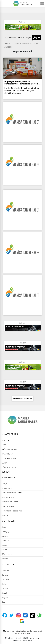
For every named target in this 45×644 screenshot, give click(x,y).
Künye (4, 484)
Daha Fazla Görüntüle (22, 399)
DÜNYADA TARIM (9, 467)
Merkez (5, 545)
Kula (3, 602)
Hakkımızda (7, 488)
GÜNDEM (6, 472)
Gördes (5, 550)
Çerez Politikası (8, 506)
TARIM (4, 463)
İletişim (5, 515)
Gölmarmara (7, 554)
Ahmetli (5, 559)
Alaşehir (5, 598)
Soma (4, 527)
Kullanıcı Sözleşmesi (10, 502)
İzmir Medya (35, 638)
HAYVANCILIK (7, 454)
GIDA (4, 445)
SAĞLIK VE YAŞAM (9, 449)
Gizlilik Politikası (8, 497)
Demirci (5, 575)
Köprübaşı (6, 580)
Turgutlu (5, 570)
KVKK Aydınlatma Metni (12, 493)
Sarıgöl (4, 593)
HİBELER (5, 440)
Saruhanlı (6, 541)
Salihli (4, 584)
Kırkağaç (5, 532)
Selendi (5, 589)
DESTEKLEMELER (9, 458)
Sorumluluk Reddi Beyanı (12, 511)
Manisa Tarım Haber (13, 38)
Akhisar (5, 536)
